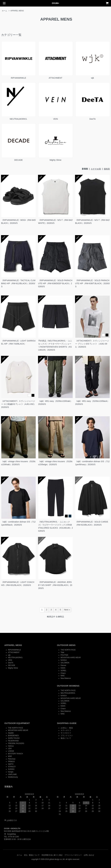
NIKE (63, 676)
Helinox (11, 746)
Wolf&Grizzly (13, 777)
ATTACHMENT (56, 60)
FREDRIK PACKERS (16, 743)
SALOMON (65, 663)
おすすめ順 (96, 169)
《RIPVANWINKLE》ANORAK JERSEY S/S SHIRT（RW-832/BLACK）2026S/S (55, 585)
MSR (10, 756)
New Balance (66, 678)
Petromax (12, 759)
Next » (67, 610)
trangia (11, 772)
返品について (66, 738)
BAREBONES (13, 736)
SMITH (11, 764)
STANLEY (12, 767)
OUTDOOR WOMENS (68, 686)
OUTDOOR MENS (66, 645)
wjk (93, 60)
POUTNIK (64, 655)
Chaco (63, 673)
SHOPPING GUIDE (67, 723)
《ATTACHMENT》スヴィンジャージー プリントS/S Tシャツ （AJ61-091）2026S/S (92, 344)
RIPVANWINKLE (18, 60)
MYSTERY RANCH (15, 754)
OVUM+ (55, 3)
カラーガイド (66, 730)
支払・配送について (32, 855)
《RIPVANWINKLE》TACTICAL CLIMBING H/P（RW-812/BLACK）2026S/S (18, 283)
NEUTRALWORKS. (18, 101)
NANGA (64, 660)
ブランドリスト (67, 736)
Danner (63, 665)
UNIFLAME (12, 774)
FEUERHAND (13, 741)
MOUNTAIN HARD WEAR (71, 658)
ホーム (4, 11)
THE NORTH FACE (68, 650)
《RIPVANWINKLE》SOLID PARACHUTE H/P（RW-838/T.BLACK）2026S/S (93, 283)
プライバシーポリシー (73, 855)
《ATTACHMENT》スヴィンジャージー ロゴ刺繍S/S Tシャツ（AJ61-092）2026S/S (18, 404)
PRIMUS (11, 762)
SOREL (64, 671)
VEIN (56, 101)
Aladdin (11, 733)
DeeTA (93, 101)
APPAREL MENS (17, 11)
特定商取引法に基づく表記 (52, 855)
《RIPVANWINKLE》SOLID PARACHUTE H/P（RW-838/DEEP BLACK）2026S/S (55, 283)
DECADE (18, 142)
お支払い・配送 (67, 728)
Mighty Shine (56, 142)
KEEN (63, 668)
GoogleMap (10, 834)
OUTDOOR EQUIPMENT (17, 723)
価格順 (107, 169)
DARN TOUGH (14, 738)
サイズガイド (66, 733)
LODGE (11, 751)
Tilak (62, 652)
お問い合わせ (89, 855)
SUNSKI (11, 769)
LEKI (10, 748)
